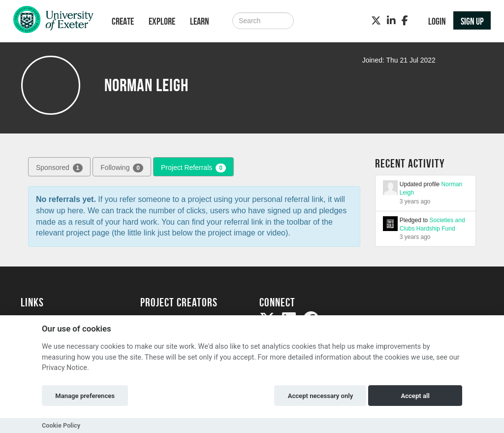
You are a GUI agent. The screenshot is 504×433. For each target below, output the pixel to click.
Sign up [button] (472, 21)
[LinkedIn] (391, 21)
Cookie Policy (61, 425)
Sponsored (59, 168)
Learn (200, 21)
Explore (162, 21)
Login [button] (437, 21)
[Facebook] (405, 21)
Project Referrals (193, 168)
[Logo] (53, 22)
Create (123, 21)
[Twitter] (376, 21)
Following (122, 168)
